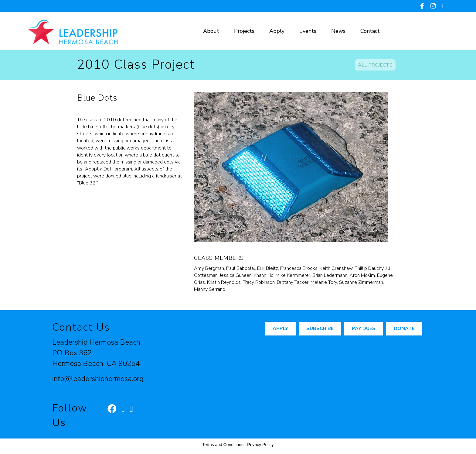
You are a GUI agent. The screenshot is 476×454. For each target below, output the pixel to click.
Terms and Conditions (223, 445)
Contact (370, 31)
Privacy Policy (260, 445)
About (211, 31)
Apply (277, 31)
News (338, 31)
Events (308, 31)
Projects (244, 31)
